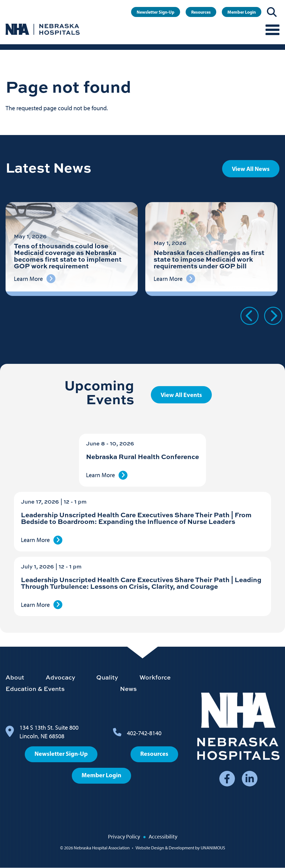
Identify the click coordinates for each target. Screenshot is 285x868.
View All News (251, 169)
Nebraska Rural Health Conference (142, 456)
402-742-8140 (144, 733)
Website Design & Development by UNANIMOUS (180, 848)
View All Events (181, 395)
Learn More (100, 475)
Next (273, 316)
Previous (250, 316)
